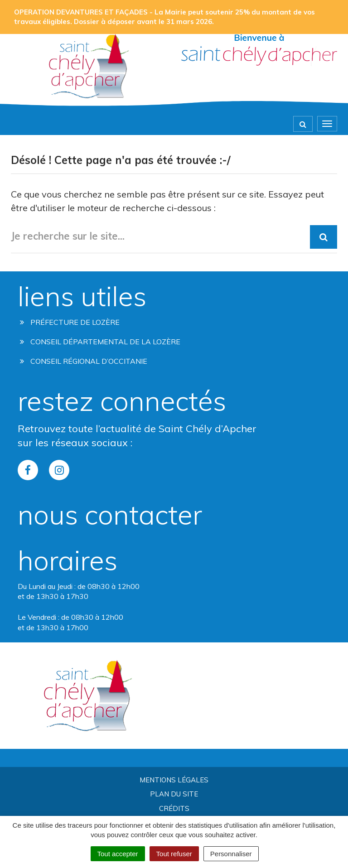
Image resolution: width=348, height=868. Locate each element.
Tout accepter (118, 854)
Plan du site (174, 794)
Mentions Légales (174, 780)
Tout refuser (174, 854)
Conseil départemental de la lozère (100, 342)
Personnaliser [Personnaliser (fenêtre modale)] (231, 854)
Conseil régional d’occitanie (84, 361)
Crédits (174, 808)
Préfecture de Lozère (70, 322)
